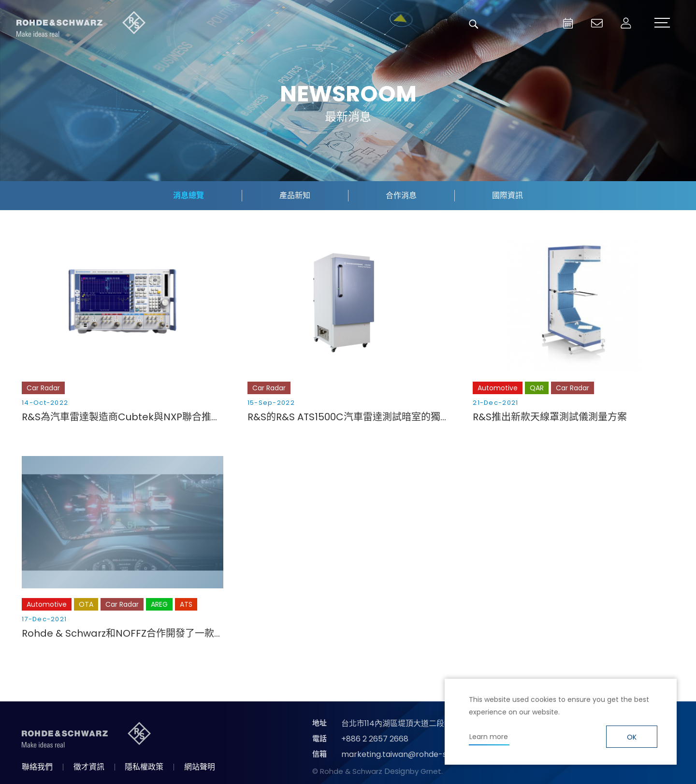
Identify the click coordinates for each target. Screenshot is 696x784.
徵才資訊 (89, 767)
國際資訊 (507, 195)
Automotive (498, 388)
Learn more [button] (489, 737)
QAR (537, 388)
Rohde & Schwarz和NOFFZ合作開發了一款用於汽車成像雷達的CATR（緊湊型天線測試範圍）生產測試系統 (123, 633)
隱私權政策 (144, 767)
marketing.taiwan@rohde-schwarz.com (417, 754)
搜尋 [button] (474, 24)
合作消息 (401, 195)
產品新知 (295, 195)
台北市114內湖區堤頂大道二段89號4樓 (408, 723)
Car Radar (43, 388)
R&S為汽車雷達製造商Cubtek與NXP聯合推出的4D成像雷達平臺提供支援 (123, 417)
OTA (86, 604)
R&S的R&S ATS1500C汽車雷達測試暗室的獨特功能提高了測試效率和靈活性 (348, 417)
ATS (186, 604)
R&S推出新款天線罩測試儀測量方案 (550, 417)
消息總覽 (188, 195)
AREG (159, 604)
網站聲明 (200, 767)
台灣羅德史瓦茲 (81, 24)
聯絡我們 (37, 767)
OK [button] (632, 737)
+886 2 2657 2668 (375, 739)
